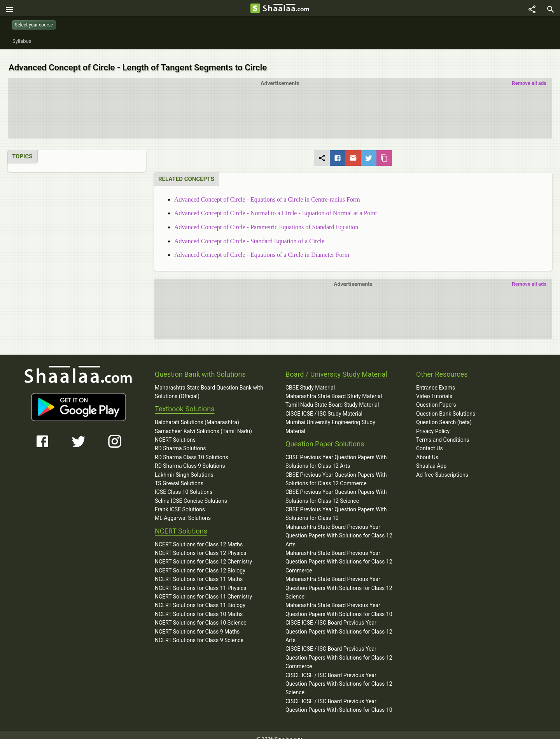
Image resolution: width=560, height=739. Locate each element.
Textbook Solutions (185, 401)
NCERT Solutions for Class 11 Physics (200, 579)
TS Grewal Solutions (179, 475)
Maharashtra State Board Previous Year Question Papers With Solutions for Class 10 (339, 601)
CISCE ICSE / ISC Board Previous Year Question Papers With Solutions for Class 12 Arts (339, 623)
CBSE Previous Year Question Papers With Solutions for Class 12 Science (336, 488)
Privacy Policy (433, 423)
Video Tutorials (434, 388)
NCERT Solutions (175, 432)
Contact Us (430, 440)
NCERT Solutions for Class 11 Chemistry (203, 588)
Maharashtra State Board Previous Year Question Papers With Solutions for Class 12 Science (339, 580)
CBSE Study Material (310, 379)
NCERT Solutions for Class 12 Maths (199, 536)
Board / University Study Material (336, 366)
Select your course (34, 25)
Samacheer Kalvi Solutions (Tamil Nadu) (203, 423)
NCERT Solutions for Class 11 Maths (199, 571)
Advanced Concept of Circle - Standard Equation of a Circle (249, 233)
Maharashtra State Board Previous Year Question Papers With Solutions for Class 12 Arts (339, 527)
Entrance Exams (436, 379)
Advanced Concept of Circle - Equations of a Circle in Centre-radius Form (267, 191)
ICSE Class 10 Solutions (184, 484)
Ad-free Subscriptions (442, 466)
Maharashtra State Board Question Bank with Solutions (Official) (209, 383)
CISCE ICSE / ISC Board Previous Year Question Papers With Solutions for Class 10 (339, 697)
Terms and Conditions (443, 432)
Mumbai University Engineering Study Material (330, 418)
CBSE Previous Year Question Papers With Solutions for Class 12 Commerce (336, 470)
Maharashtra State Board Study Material (334, 388)
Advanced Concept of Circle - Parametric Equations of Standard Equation (266, 219)
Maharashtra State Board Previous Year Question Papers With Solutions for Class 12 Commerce (339, 554)
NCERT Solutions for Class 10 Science (201, 614)
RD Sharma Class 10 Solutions (192, 449)
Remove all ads (529, 75)
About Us (427, 449)
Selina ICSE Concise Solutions (191, 492)
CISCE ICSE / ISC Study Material (324, 405)
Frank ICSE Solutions (180, 501)
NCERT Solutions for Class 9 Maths (197, 623)
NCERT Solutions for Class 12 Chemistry (203, 553)
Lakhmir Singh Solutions (184, 466)
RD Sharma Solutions (180, 440)
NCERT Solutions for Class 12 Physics (200, 545)
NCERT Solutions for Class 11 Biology (200, 597)
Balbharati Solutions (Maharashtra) (197, 414)
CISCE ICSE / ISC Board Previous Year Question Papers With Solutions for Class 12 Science (339, 675)
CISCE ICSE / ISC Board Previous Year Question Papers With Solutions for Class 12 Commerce (339, 649)
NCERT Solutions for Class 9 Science (199, 632)
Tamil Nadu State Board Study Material (332, 397)
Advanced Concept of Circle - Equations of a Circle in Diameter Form (262, 247)
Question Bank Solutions (446, 405)
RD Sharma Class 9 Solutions (190, 458)
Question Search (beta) (444, 414)
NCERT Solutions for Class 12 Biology (200, 562)
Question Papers (436, 397)
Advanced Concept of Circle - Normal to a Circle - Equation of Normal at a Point (276, 205)
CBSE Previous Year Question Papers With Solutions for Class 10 (336, 506)
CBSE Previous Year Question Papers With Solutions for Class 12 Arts (336, 453)
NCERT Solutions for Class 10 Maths (199, 606)
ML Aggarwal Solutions (183, 510)
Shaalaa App (431, 458)
